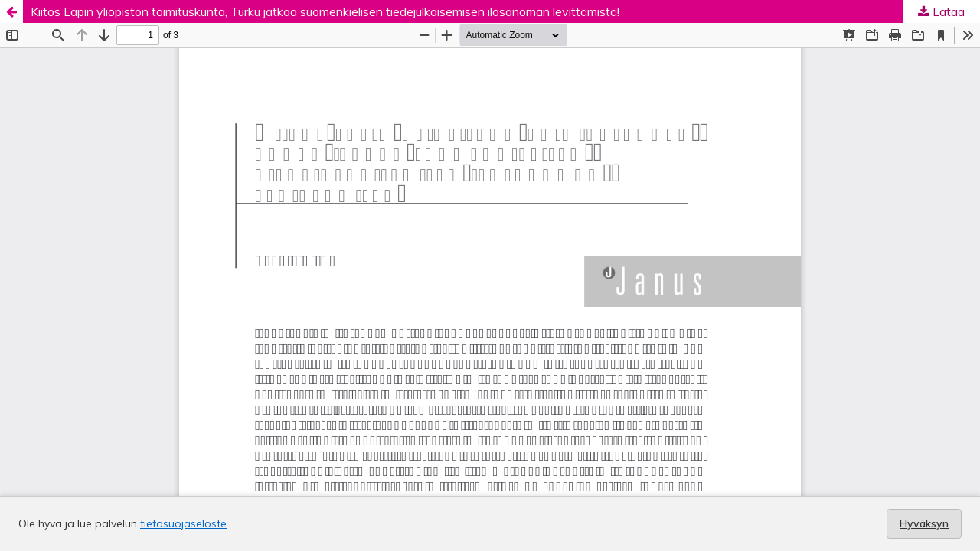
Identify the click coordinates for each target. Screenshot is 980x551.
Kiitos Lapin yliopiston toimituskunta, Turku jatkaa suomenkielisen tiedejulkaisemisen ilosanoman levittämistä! (325, 11)
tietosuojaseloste (183, 523)
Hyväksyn (924, 523)
